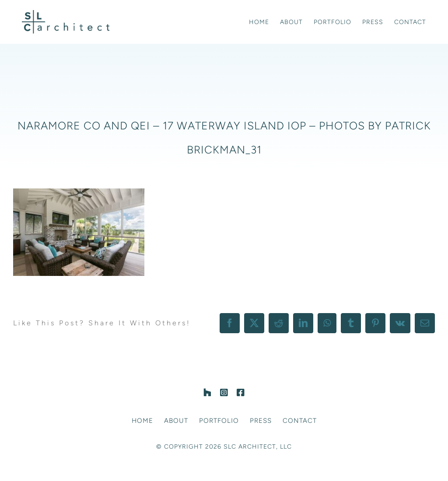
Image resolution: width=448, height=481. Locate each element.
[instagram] (224, 393)
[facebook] (241, 393)
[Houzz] (207, 393)
